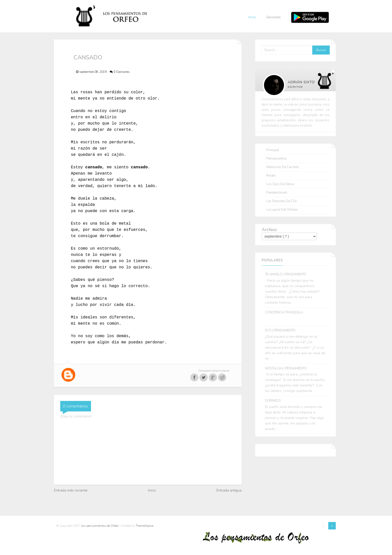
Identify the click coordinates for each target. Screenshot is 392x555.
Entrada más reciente (71, 490)
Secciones (273, 17)
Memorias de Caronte (282, 167)
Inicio (252, 17)
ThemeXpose (145, 526)
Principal (273, 150)
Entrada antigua (229, 490)
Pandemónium (277, 193)
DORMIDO (273, 401)
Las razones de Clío (281, 201)
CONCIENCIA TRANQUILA (284, 312)
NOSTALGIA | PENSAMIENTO (286, 368)
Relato (271, 176)
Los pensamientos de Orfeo (100, 526)
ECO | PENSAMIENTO (280, 330)
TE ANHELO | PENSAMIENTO (286, 274)
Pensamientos (277, 159)
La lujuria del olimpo (282, 210)
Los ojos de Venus (280, 184)
